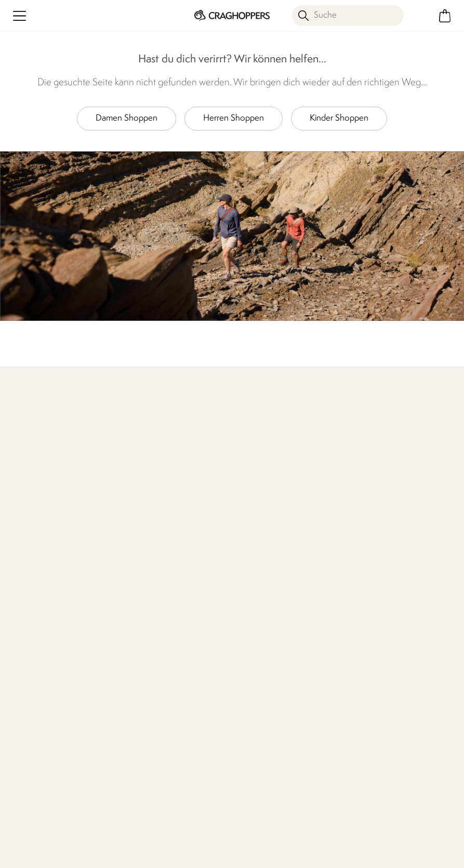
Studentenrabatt (373, 608)
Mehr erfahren (35, 459)
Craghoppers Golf (376, 591)
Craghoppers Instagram (144, 794)
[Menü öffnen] (19, 16)
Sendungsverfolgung (45, 603)
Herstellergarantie (376, 558)
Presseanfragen (148, 591)
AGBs (232, 841)
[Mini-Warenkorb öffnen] (445, 16)
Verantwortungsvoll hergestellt (266, 581)
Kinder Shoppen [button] (339, 118)
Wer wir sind (303, 472)
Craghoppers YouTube (165, 794)
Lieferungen (30, 569)
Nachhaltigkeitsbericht (272, 604)
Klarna (355, 574)
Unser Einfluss (216, 472)
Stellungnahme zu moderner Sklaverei (267, 626)
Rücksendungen (37, 586)
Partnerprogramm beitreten (393, 624)
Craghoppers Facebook (122, 794)
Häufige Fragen (148, 574)
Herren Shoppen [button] (234, 118)
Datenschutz (164, 742)
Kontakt (134, 558)
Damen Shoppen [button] (127, 118)
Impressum (177, 841)
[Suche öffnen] (348, 16)
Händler (387, 459)
